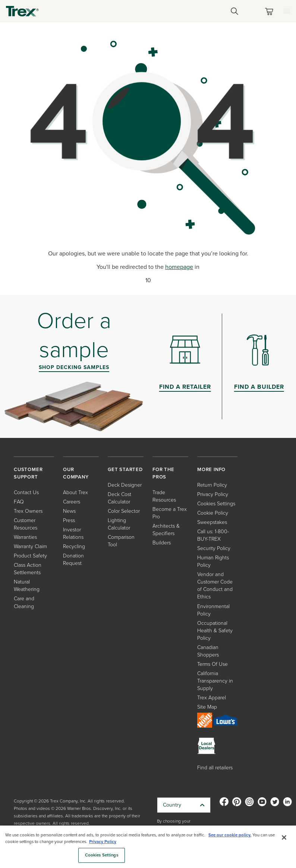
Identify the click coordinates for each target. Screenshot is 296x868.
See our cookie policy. (230, 835)
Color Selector (124, 511)
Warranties (25, 537)
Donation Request (73, 559)
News (69, 511)
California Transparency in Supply (215, 681)
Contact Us (26, 492)
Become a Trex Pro (170, 513)
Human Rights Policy (213, 561)
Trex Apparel (212, 698)
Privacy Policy (213, 494)
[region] (148, 847)
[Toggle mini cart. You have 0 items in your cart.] (271, 11)
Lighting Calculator (119, 524)
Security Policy (214, 548)
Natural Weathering (27, 586)
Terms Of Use (212, 664)
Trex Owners (28, 511)
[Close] (284, 837)
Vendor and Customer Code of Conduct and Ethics (215, 586)
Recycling (74, 546)
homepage (179, 267)
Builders (162, 543)
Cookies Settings (216, 504)
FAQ (19, 502)
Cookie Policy (213, 513)
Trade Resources (164, 496)
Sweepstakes (212, 522)
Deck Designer (125, 485)
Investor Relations (73, 533)
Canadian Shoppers (208, 651)
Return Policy (212, 485)
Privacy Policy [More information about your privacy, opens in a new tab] (103, 842)
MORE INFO (211, 469)
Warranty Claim (30, 546)
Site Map (207, 707)
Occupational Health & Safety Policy (215, 631)
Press (69, 520)
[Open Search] (234, 11)
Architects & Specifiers (166, 530)
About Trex (75, 492)
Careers (72, 502)
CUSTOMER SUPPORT (28, 473)
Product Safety (30, 556)
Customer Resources (26, 524)
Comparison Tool (121, 541)
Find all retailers (215, 768)
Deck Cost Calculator (119, 498)
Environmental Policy (213, 610)
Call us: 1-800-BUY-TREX (213, 535)
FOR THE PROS (163, 473)
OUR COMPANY (76, 473)
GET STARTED (125, 469)
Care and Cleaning (24, 602)
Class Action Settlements (28, 569)
